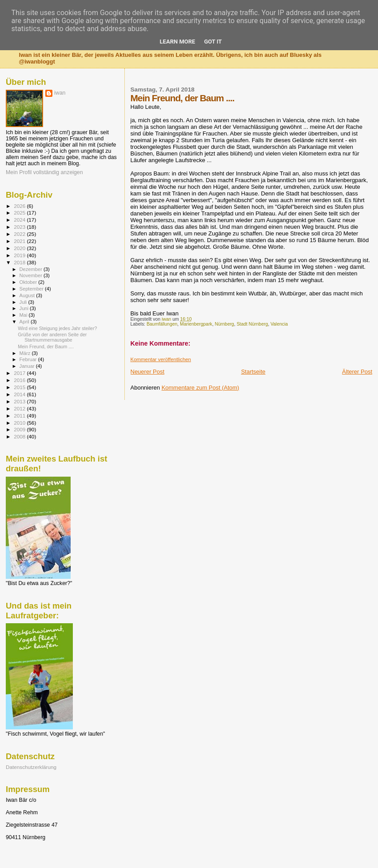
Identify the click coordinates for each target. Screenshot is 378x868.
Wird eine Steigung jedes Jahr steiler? (57, 328)
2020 (20, 248)
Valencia (279, 324)
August (28, 295)
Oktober (29, 282)
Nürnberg (225, 324)
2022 (20, 234)
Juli (24, 302)
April (25, 322)
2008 (20, 436)
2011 (20, 416)
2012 (20, 408)
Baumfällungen (162, 324)
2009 (20, 429)
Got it (213, 42)
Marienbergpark (196, 324)
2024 (20, 220)
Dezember (32, 269)
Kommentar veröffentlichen (161, 359)
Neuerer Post (148, 372)
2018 (20, 262)
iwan (60, 93)
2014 (20, 394)
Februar (29, 359)
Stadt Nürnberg (252, 324)
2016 (20, 380)
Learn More (178, 42)
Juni (25, 308)
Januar (28, 366)
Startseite (253, 372)
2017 (20, 373)
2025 (20, 213)
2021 (20, 241)
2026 (20, 206)
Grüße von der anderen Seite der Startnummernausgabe (52, 337)
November (32, 275)
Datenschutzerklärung (31, 767)
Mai (24, 315)
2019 (20, 255)
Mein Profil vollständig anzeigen (44, 172)
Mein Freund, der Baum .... (46, 346)
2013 (20, 401)
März (26, 353)
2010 (20, 423)
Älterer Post (357, 372)
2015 (20, 387)
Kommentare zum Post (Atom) (201, 388)
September (32, 289)
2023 (20, 227)
